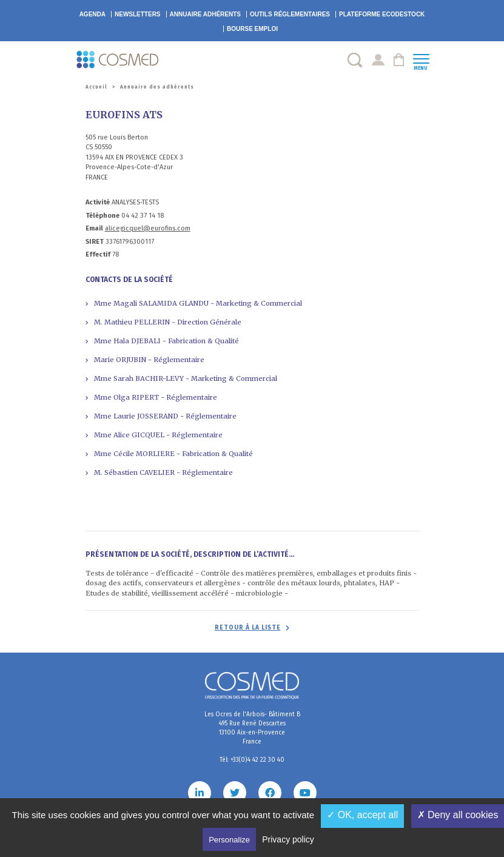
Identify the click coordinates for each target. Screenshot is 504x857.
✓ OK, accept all (362, 815)
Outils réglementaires (290, 14)
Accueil (96, 87)
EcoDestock (382, 14)
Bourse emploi (252, 29)
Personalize (229, 840)
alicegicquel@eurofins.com (148, 228)
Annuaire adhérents (205, 14)
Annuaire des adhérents (157, 87)
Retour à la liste (248, 628)
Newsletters (138, 14)
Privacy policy (288, 839)
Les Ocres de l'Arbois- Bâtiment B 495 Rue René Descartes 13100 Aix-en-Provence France (252, 728)
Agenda (92, 14)
